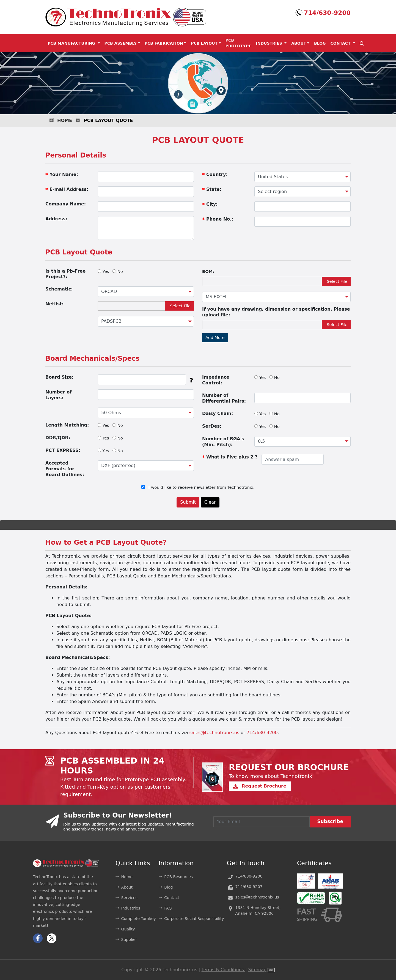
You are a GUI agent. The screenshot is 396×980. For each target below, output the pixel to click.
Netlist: (54, 304)
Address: (56, 219)
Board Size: (59, 377)
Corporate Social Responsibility (194, 919)
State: (212, 190)
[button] (362, 43)
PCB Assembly (121, 43)
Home (65, 120)
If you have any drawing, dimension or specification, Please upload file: (276, 312)
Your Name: (62, 175)
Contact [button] (341, 43)
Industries (270, 43)
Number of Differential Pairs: (224, 398)
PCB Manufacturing (72, 43)
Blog (320, 43)
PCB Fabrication (164, 43)
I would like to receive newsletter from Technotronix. (201, 487)
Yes (106, 271)
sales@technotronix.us (215, 733)
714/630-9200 (327, 13)
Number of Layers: (58, 395)
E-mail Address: (67, 190)
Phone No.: (218, 219)
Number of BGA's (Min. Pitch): (223, 442)
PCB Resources (178, 877)
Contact (172, 898)
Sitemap (257, 970)
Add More (215, 337)
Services (129, 898)
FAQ (168, 908)
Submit (188, 502)
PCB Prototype (238, 43)
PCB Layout (204, 43)
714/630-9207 (249, 887)
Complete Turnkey (139, 919)
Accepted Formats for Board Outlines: (65, 469)
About (299, 43)
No (120, 271)
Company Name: (66, 204)
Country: (215, 175)
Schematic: (59, 289)
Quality (128, 929)
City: (210, 204)
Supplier (129, 940)
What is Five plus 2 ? (230, 457)
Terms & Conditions (224, 970)
